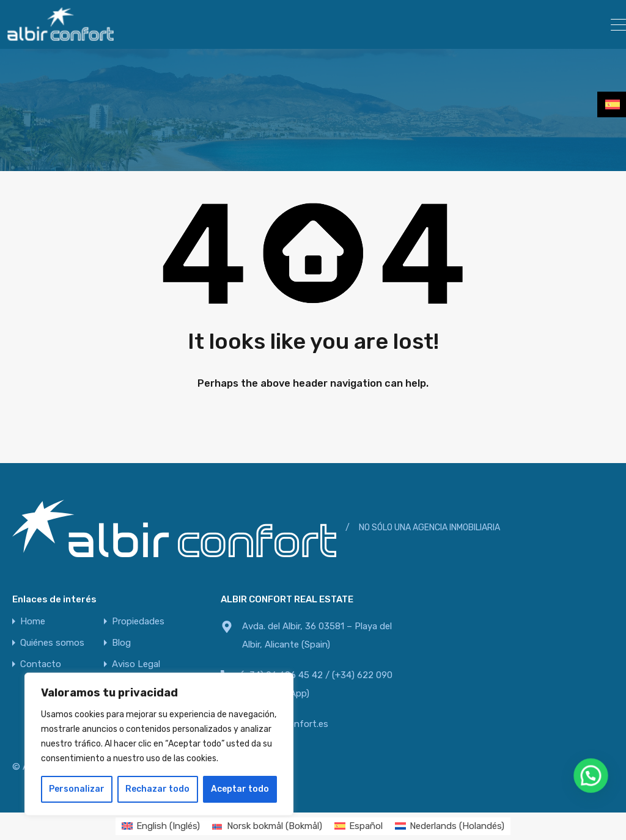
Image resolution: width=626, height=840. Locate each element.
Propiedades (138, 622)
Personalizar (77, 789)
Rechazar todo (157, 789)
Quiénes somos (52, 643)
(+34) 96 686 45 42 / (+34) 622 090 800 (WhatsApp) (317, 684)
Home (33, 622)
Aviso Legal (136, 664)
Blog (121, 643)
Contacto (41, 664)
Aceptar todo (240, 789)
